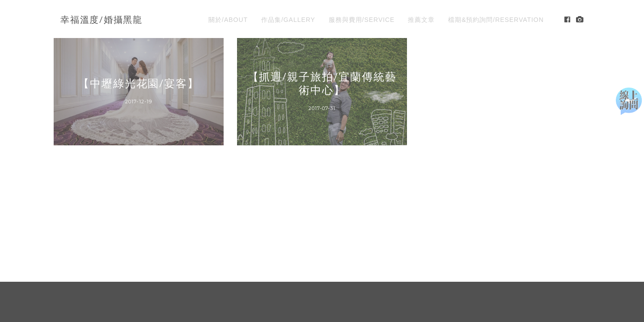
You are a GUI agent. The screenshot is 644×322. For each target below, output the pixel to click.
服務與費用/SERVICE (362, 20)
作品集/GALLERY (288, 20)
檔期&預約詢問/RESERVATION (496, 20)
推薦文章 (421, 20)
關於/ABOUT (228, 20)
